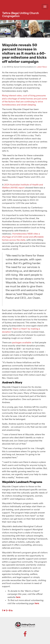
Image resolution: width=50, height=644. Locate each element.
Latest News (42, 67)
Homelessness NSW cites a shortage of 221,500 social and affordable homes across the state (23, 237)
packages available (22, 343)
